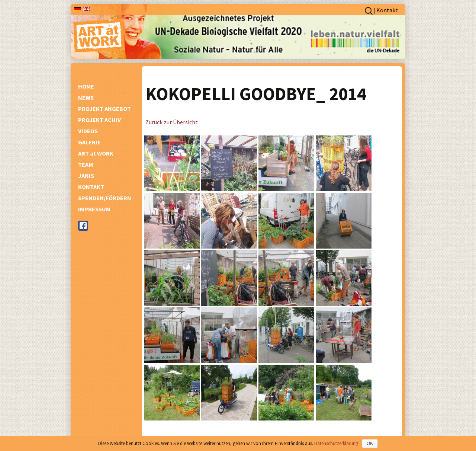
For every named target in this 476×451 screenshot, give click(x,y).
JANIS (86, 176)
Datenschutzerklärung (336, 443)
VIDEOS (88, 131)
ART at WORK (96, 153)
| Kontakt (386, 10)
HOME (86, 86)
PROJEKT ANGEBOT (104, 109)
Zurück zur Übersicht (172, 122)
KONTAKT (91, 187)
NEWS (86, 97)
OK (370, 444)
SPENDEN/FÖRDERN (105, 198)
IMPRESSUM (94, 209)
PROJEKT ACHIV (99, 120)
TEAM (86, 164)
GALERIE (89, 142)
